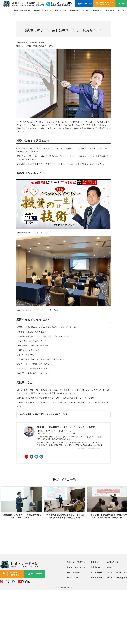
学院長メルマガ (46, 414)
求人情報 (121, 10)
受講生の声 (97, 10)
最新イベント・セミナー (42, 10)
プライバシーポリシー (116, 626)
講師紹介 (86, 10)
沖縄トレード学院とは (22, 10)
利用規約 (111, 621)
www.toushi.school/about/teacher (90, 449)
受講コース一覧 (61, 10)
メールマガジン (97, 631)
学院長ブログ (75, 10)
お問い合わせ (113, 616)
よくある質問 (109, 10)
